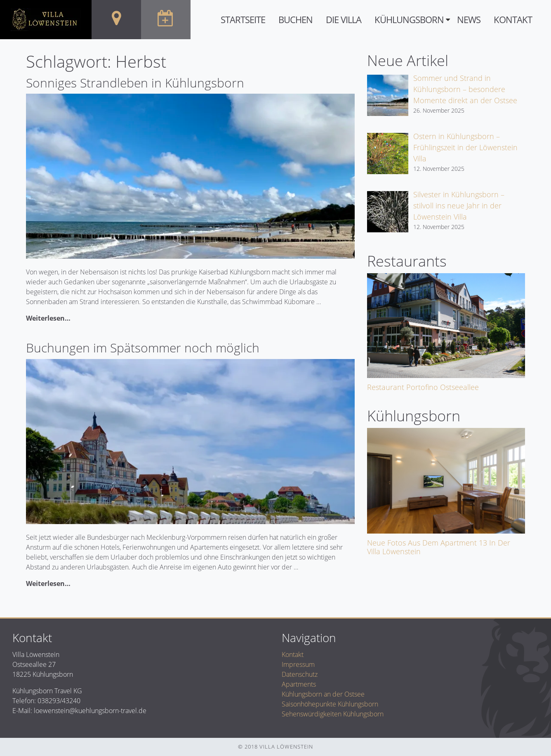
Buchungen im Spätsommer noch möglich (143, 348)
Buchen (296, 20)
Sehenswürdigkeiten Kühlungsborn (333, 714)
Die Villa (344, 20)
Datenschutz (300, 674)
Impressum (298, 664)
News (469, 20)
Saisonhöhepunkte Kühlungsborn (330, 704)
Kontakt (513, 20)
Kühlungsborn (409, 20)
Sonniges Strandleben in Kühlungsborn (135, 83)
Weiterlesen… (48, 318)
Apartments (299, 684)
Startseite (243, 20)
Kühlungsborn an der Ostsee (323, 694)
